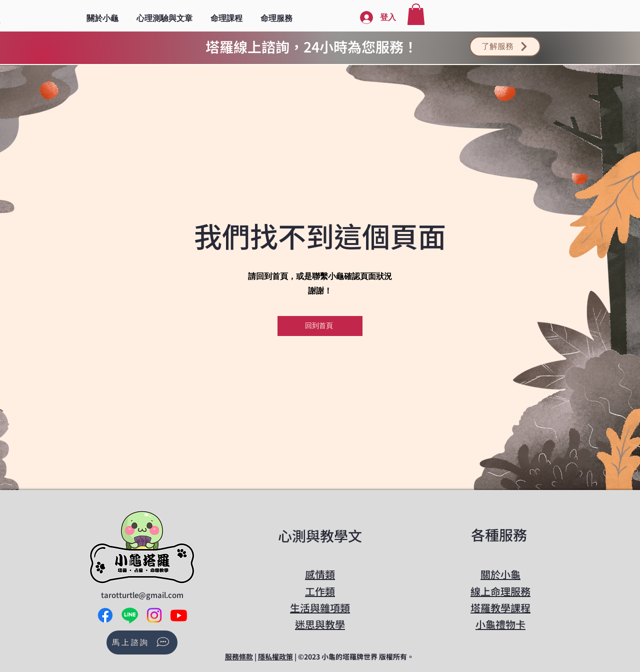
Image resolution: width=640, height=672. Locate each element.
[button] (164, 14)
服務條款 (239, 656)
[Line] (130, 615)
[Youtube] (179, 615)
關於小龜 (500, 574)
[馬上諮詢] (142, 642)
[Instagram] (154, 615)
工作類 (320, 591)
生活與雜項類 (320, 608)
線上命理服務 (500, 591)
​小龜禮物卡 (500, 624)
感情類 (320, 574)
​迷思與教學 (320, 624)
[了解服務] (505, 46)
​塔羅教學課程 (500, 608)
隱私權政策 (275, 656)
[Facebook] (105, 615)
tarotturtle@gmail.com (142, 595)
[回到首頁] (320, 326)
